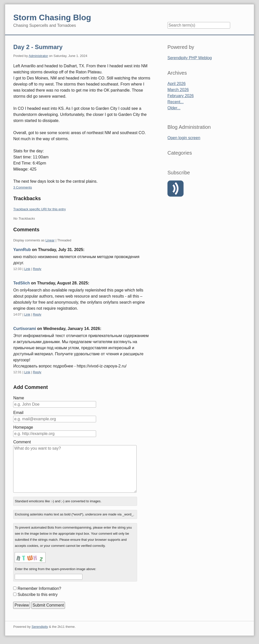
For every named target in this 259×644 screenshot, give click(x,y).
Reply (37, 269)
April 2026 (177, 84)
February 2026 (181, 96)
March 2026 (178, 90)
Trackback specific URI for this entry (39, 209)
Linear (50, 240)
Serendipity (40, 627)
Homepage (23, 427)
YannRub (22, 250)
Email (18, 413)
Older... (174, 108)
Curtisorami (25, 329)
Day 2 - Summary (38, 47)
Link (27, 269)
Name (19, 398)
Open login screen (184, 138)
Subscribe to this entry (37, 595)
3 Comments (23, 187)
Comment (22, 442)
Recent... (176, 102)
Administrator (38, 56)
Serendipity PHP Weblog (190, 58)
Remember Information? (39, 588)
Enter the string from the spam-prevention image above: (55, 569)
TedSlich (21, 283)
